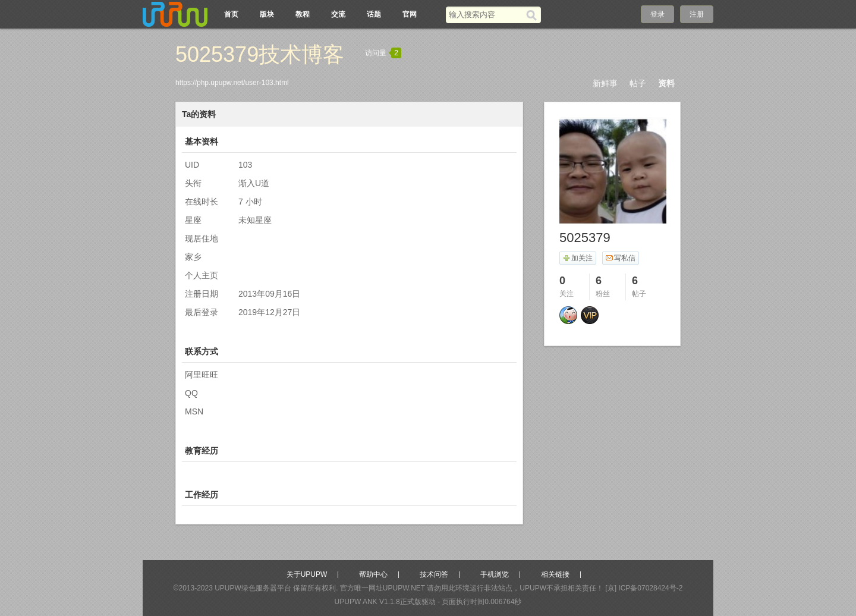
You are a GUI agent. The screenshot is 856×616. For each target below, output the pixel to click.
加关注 (578, 258)
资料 (666, 83)
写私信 (620, 258)
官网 (410, 14)
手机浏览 (495, 574)
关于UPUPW (307, 574)
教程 (303, 14)
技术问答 (434, 574)
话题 (374, 14)
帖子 (638, 83)
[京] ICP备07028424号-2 (644, 588)
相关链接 (555, 574)
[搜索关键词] (486, 15)
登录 (657, 14)
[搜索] (534, 15)
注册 (697, 14)
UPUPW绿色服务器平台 (253, 588)
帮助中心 (373, 574)
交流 (338, 14)
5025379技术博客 (260, 54)
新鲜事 (605, 83)
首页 (231, 14)
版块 (267, 14)
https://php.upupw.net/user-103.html (232, 83)
